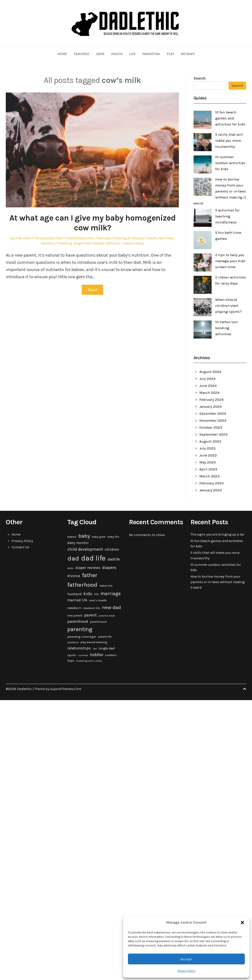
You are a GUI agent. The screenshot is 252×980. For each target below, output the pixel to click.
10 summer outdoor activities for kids (230, 163)
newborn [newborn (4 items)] (74, 608)
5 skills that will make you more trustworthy (229, 141)
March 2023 (209, 476)
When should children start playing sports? (228, 306)
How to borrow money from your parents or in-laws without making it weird (220, 191)
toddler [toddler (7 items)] (97, 655)
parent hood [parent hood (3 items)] (98, 622)
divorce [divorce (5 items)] (74, 576)
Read (92, 290)
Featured (82, 54)
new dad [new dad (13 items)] (111, 607)
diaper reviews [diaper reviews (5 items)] (88, 568)
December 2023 (213, 413)
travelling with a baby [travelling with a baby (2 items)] (89, 661)
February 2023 (211, 483)
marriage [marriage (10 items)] (111, 594)
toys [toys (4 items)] (71, 661)
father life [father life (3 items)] (106, 586)
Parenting (151, 54)
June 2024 (208, 386)
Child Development (80, 238)
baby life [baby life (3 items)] (113, 537)
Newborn (48, 243)
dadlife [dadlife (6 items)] (114, 559)
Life (132, 54)
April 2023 (208, 469)
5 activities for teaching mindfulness (227, 216)
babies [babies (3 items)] (72, 537)
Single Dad (82, 243)
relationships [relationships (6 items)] (79, 648)
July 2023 (207, 448)
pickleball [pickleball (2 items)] (73, 642)
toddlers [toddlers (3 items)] (111, 655)
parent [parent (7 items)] (90, 615)
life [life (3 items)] (96, 594)
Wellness (113, 243)
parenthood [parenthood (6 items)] (78, 621)
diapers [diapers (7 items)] (109, 567)
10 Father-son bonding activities (226, 328)
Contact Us (20, 547)
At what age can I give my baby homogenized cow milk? (92, 223)
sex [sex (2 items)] (95, 649)
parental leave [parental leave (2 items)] (107, 616)
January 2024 (211, 407)
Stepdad (98, 243)
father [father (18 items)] (90, 575)
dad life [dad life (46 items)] (93, 558)
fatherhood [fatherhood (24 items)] (82, 585)
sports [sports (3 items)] (72, 655)
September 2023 (213, 434)
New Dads (166, 238)
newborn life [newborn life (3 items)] (92, 608)
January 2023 (211, 490)
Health (117, 54)
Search (200, 78)
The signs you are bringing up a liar (217, 534)
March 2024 (209, 393)
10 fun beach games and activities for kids (230, 118)
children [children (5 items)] (112, 549)
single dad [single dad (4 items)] (107, 648)
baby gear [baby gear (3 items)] (99, 537)
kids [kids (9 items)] (88, 594)
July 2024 (207, 379)
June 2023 (208, 455)
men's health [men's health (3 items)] (98, 600)
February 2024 (211, 400)
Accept (186, 959)
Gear (100, 54)
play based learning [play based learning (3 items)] (94, 642)
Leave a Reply (133, 243)
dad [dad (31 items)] (73, 558)
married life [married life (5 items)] (77, 600)
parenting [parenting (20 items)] (80, 629)
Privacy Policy (186, 971)
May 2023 (208, 462)
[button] (242, 923)
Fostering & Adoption (128, 238)
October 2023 (211, 427)
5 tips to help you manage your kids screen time (230, 261)
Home (62, 54)
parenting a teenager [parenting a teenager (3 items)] (82, 637)
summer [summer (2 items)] (83, 655)
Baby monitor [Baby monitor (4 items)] (78, 543)
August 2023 (210, 441)
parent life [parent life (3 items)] (105, 637)
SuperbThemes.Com (66, 689)
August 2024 (210, 372)
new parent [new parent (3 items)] (75, 616)
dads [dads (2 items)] (70, 568)
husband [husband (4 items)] (74, 594)
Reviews (188, 54)
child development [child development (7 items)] (85, 549)
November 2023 (213, 420)
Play (170, 54)
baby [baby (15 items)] (84, 536)
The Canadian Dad (48, 238)
